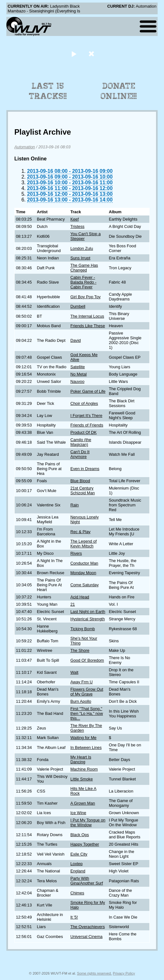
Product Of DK (84, 432)
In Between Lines (86, 747)
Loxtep (76, 864)
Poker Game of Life (88, 391)
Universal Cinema (86, 937)
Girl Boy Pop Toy (86, 297)
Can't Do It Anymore (80, 454)
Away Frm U (82, 682)
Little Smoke (82, 779)
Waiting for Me (83, 738)
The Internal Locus (87, 316)
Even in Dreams (85, 469)
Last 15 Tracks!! (48, 91)
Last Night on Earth (88, 612)
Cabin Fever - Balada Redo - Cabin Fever (83, 282)
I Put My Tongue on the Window (88, 822)
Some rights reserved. (94, 973)
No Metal (78, 374)
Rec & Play (80, 532)
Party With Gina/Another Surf (87, 881)
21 (73, 604)
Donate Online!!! (119, 91)
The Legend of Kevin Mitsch (84, 544)
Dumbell (78, 306)
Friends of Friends (87, 425)
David (76, 340)
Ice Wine (78, 813)
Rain (75, 505)
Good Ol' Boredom (87, 660)
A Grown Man (83, 803)
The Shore (80, 650)
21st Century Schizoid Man (83, 490)
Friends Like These (88, 326)
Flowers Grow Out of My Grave (87, 692)
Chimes (77, 893)
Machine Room (84, 769)
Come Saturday (85, 585)
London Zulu (82, 248)
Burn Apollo (81, 701)
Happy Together (85, 844)
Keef (75, 219)
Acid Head (80, 597)
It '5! (74, 917)
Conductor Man (84, 563)
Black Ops (80, 835)
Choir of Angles (84, 403)
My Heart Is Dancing (81, 759)
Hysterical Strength (88, 619)
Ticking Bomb (83, 629)
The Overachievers (88, 927)
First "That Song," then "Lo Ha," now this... (87, 713)
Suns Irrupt (80, 258)
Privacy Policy (124, 973)
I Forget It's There (86, 416)
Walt (74, 672)
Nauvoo (77, 381)
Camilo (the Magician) (81, 442)
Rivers (76, 553)
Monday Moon (83, 573)
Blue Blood (80, 481)
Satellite (78, 367)
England (78, 871)
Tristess (77, 226)
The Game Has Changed (84, 268)
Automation (25, 147)
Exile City (79, 854)
